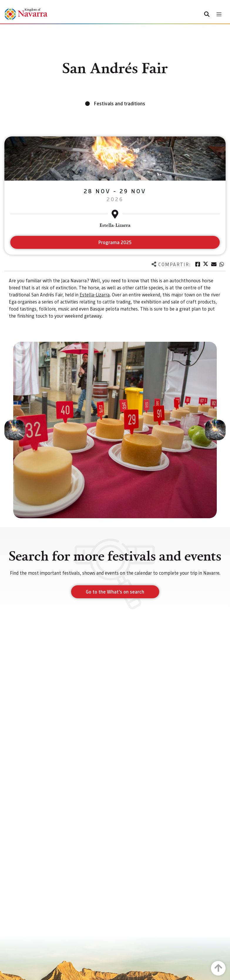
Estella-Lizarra (95, 295)
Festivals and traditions (120, 103)
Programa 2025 (115, 242)
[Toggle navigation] (219, 14)
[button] (15, 430)
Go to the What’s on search (115, 592)
